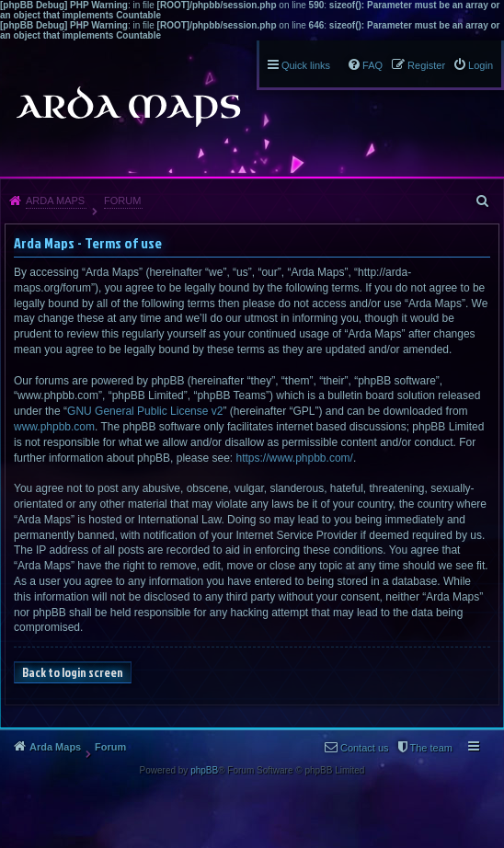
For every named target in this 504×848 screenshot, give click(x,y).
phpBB (204, 770)
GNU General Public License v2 (145, 411)
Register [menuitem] (426, 65)
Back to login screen (73, 672)
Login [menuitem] (481, 65)
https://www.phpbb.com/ (294, 458)
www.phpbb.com (54, 427)
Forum (122, 201)
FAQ (372, 65)
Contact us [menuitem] (365, 748)
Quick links (306, 65)
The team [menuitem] (431, 748)
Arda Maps (55, 201)
